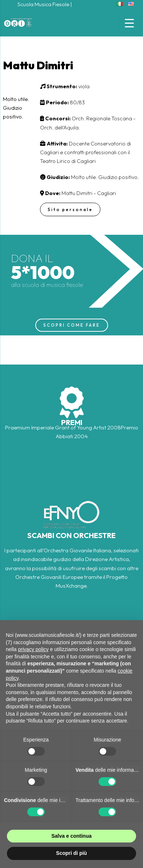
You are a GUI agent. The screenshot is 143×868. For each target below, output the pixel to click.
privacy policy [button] (33, 649)
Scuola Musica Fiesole (43, 4)
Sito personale (70, 209)
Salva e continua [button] (71, 836)
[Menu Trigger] (129, 23)
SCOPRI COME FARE (72, 325)
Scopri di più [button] (71, 853)
